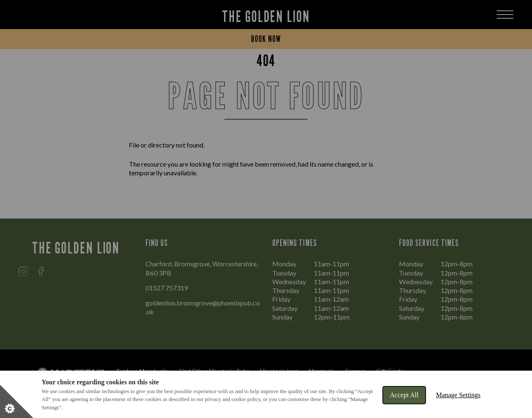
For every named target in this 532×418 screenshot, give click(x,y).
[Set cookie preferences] (17, 401)
